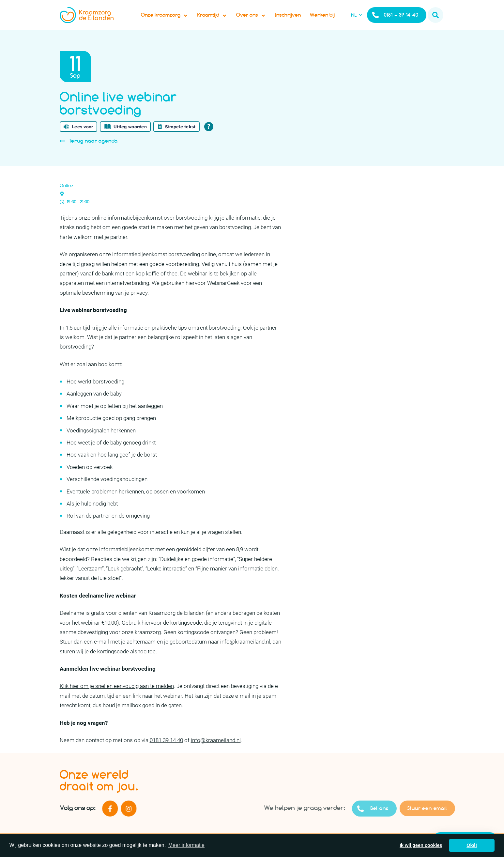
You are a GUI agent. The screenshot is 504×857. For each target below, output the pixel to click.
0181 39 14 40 (166, 747)
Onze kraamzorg (170, 18)
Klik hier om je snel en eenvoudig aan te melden (117, 693)
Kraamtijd (217, 18)
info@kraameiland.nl (245, 648)
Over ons (256, 18)
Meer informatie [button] (186, 845)
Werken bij (328, 18)
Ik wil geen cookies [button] (421, 845)
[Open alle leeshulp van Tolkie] (209, 133)
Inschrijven (293, 18)
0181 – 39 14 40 (395, 18)
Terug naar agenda (89, 148)
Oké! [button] (472, 845)
